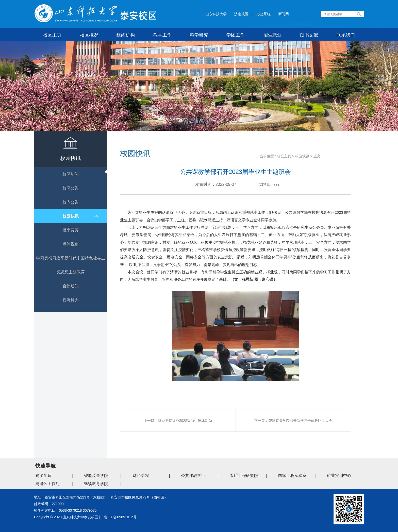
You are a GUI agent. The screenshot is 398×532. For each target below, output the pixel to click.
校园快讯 (302, 156)
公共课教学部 (193, 476)
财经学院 (141, 476)
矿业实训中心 (339, 476)
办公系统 (263, 14)
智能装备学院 (96, 476)
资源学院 (43, 476)
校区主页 (284, 156)
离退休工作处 (47, 484)
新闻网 (284, 14)
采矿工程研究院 (244, 476)
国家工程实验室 (292, 476)
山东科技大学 (216, 14)
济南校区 (241, 14)
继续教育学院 (96, 484)
